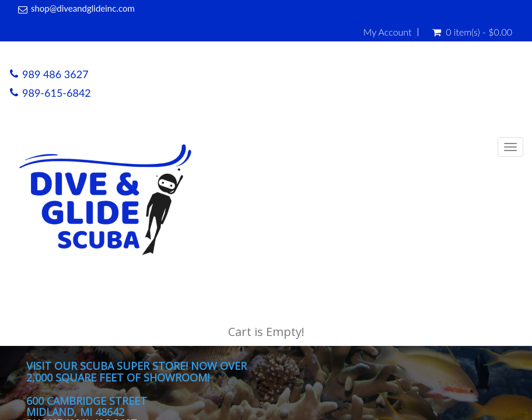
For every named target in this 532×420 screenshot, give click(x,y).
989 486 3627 (55, 74)
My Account (388, 32)
